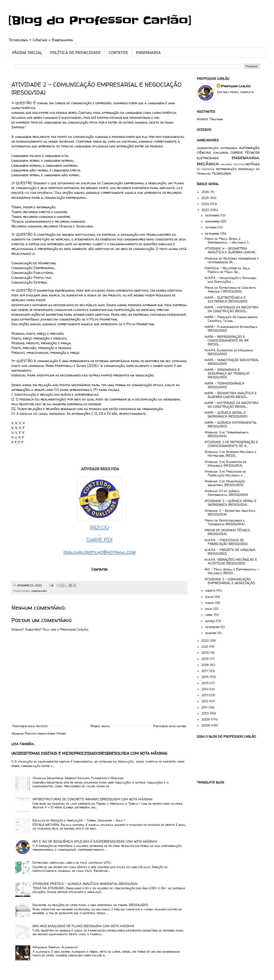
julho (210, 597)
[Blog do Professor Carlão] (100, 21)
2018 (206, 665)
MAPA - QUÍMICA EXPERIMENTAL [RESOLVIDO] (231, 424)
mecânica (208, 163)
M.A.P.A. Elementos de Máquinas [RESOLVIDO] (229, 352)
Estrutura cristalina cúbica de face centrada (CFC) (72, 863)
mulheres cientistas (233, 164)
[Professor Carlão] (236, 86)
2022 (206, 641)
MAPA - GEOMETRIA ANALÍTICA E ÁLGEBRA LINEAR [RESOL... (231, 395)
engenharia (39, 591)
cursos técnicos (245, 152)
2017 (205, 671)
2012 (205, 701)
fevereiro (213, 627)
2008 (206, 725)
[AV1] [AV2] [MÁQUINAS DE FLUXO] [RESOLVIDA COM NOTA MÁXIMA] (83, 926)
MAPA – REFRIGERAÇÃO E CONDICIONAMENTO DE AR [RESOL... (227, 340)
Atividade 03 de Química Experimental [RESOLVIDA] (226, 493)
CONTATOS (118, 53)
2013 (205, 695)
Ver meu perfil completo (235, 92)
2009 (206, 719)
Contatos (99, 569)
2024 (206, 204)
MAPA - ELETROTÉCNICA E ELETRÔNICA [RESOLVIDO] (226, 299)
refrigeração (226, 169)
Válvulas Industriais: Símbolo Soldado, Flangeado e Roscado (78, 778)
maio (209, 609)
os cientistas (206, 169)
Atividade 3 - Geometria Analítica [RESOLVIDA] (230, 512)
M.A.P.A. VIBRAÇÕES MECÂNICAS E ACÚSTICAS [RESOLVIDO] (231, 561)
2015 (206, 683)
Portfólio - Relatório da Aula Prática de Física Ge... (227, 270)
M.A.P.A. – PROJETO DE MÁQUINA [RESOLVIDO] (230, 552)
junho (210, 603)
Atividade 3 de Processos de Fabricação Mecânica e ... (225, 473)
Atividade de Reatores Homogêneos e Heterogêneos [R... (232, 260)
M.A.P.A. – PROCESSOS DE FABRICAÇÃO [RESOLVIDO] (226, 542)
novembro (213, 221)
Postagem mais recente (30, 726)
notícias (252, 164)
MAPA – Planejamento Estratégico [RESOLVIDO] (231, 329)
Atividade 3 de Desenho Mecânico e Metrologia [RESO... (231, 454)
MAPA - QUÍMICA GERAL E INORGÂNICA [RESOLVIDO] (226, 414)
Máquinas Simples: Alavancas (55, 947)
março (211, 621)
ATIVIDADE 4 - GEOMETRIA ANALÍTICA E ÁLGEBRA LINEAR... (231, 250)
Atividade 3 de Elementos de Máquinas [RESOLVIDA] (226, 464)
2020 (206, 653)
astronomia (229, 148)
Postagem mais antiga (170, 726)
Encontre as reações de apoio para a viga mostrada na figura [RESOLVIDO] (90, 905)
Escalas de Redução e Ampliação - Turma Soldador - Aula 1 (79, 820)
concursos (221, 152)
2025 (206, 198)
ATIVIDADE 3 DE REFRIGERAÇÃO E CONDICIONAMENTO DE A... (231, 444)
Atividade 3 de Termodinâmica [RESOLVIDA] (227, 434)
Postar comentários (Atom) (45, 733)
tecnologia (221, 173)
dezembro (213, 215)
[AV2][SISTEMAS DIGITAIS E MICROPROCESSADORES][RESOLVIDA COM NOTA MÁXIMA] (89, 753)
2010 (206, 713)
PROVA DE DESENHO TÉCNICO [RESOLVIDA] (227, 532)
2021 (205, 647)
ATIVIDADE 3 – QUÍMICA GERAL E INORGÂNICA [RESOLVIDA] (231, 503)
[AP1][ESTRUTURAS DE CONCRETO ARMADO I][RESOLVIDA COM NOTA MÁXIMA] (92, 799)
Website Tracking (210, 119)
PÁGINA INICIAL (27, 53)
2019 (206, 659)
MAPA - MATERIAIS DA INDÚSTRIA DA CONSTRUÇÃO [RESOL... (232, 405)
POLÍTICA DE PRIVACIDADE (75, 53)
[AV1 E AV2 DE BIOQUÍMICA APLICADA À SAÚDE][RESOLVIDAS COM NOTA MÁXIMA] (95, 841)
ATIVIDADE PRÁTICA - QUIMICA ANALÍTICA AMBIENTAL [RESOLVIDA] (85, 884)
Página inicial (100, 726)
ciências (204, 152)
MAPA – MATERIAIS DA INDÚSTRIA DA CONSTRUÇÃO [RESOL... (232, 309)
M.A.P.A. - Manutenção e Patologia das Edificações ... (231, 280)
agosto (211, 590)
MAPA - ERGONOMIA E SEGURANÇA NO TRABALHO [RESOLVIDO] (227, 373)
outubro (211, 227)
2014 (205, 689)
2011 (205, 707)
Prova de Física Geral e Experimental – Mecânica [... (227, 241)
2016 (206, 677)
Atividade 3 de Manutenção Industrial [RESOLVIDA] (225, 483)
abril (209, 615)
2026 (206, 192)
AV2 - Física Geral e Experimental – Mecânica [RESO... (232, 571)
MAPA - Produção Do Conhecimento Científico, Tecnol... (231, 319)
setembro (213, 233)
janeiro (211, 633)
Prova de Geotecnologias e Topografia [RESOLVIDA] (225, 522)
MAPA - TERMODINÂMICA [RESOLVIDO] (224, 385)
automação (249, 148)
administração (208, 148)
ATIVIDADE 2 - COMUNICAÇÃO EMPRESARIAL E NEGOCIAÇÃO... (231, 581)
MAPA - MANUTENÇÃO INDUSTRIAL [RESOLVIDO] (232, 362)
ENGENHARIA (148, 53)
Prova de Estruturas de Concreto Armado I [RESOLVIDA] (230, 289)
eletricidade (208, 158)
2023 (206, 210)
